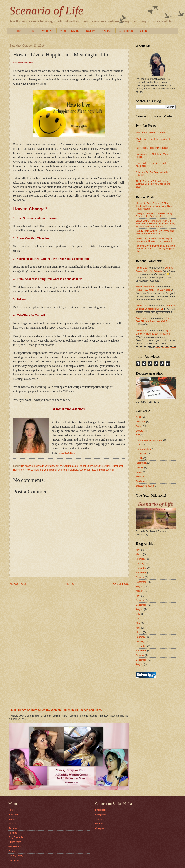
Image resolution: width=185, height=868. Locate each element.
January (140, 563)
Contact (12, 851)
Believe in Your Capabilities (48, 466)
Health (139, 458)
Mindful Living (70, 31)
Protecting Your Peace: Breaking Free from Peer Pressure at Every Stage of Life (155, 249)
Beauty (90, 31)
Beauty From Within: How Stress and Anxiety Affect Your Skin (155, 232)
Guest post (117, 466)
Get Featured (15, 846)
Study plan (141, 481)
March (139, 554)
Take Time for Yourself (103, 470)
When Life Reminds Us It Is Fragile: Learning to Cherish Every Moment (154, 240)
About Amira (67, 453)
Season (140, 477)
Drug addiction (143, 449)
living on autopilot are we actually (154, 290)
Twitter (99, 819)
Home (17, 31)
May (138, 623)
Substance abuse (145, 486)
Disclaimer (14, 860)
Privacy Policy (16, 856)
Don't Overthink (102, 466)
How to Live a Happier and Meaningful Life (56, 470)
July (138, 614)
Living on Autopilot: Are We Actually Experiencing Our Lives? (154, 215)
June (138, 618)
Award (139, 426)
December (141, 568)
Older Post (121, 584)
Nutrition (13, 824)
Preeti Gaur (142, 268)
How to (29, 470)
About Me (13, 814)
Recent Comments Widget (165, 348)
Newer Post (18, 584)
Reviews (107, 31)
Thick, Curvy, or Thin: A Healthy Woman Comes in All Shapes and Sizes (55, 710)
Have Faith (19, 470)
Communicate (71, 466)
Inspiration (141, 463)
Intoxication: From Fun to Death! (152, 148)
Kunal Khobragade (146, 287)
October (140, 577)
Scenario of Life (46, 11)
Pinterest (100, 824)
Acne (138, 417)
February (141, 559)
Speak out (85, 470)
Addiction (141, 422)
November (141, 573)
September (142, 582)
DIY (138, 435)
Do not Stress (86, 466)
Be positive (27, 466)
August (139, 586)
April (138, 550)
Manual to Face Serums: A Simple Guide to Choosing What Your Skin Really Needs (154, 206)
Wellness (48, 31)
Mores (12, 819)
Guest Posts (15, 842)
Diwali (139, 444)
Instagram (100, 814)
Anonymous (142, 318)
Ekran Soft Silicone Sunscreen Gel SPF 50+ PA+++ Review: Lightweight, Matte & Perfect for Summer (155, 224)
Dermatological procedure (149, 440)
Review (140, 467)
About (31, 31)
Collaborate (126, 31)
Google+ (100, 828)
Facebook (100, 810)
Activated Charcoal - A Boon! (151, 133)
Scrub (139, 472)
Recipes (13, 833)
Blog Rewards (16, 837)
